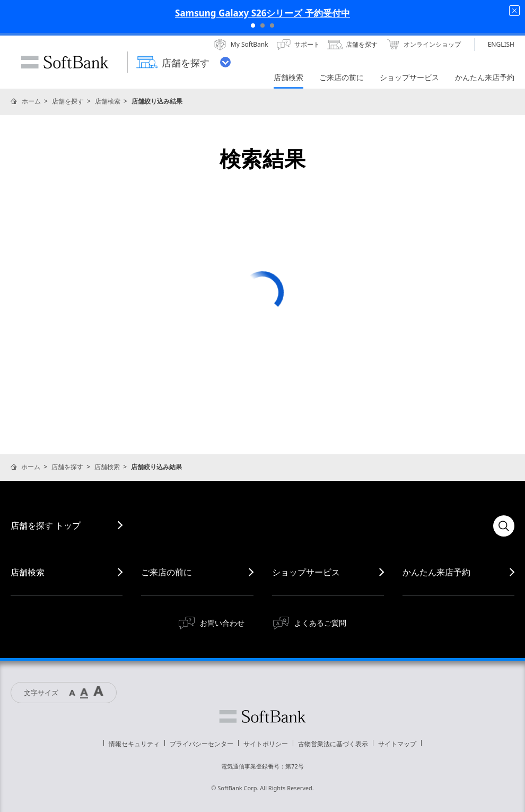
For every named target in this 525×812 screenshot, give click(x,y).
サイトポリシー (266, 744)
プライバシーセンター (202, 744)
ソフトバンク (262, 716)
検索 (504, 526)
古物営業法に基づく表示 (333, 744)
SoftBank (65, 62)
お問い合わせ (222, 623)
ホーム (31, 101)
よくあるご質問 (320, 623)
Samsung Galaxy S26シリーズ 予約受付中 (262, 13)
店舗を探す (68, 101)
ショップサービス (306, 572)
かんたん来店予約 (436, 572)
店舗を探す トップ (46, 525)
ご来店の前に (167, 572)
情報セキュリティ (134, 744)
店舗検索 (108, 101)
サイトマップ (397, 744)
